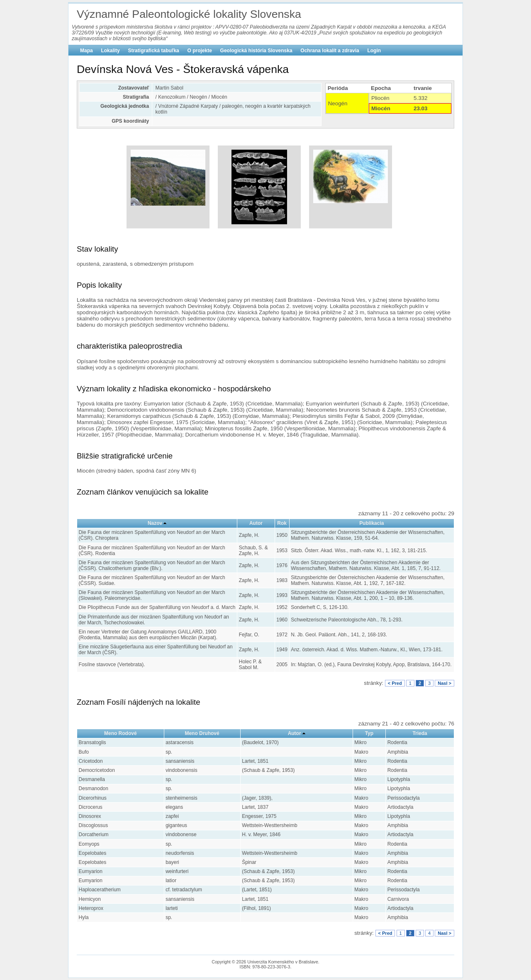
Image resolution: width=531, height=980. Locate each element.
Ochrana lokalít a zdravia (330, 51)
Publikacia (371, 523)
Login (374, 51)
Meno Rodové (121, 733)
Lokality (110, 51)
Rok (282, 523)
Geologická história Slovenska (256, 51)
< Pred (395, 683)
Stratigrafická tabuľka (153, 51)
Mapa (86, 51)
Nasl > (445, 683)
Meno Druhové (202, 733)
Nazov (155, 523)
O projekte (200, 51)
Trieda (420, 733)
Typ (369, 733)
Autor (256, 523)
